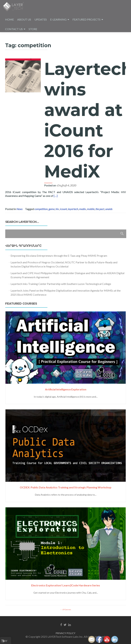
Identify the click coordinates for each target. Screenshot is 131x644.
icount (63, 209)
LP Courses (67, 609)
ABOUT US (24, 19)
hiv (57, 209)
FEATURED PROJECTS (86, 19)
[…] (56, 196)
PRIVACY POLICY (65, 633)
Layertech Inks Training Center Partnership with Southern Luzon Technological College (61, 284)
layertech (73, 209)
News (20, 209)
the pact (100, 209)
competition (41, 209)
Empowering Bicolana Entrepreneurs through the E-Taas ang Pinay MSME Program (59, 256)
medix (83, 209)
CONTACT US (14, 29)
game (52, 209)
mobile (91, 209)
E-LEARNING (58, 19)
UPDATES (41, 19)
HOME (9, 19)
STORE (33, 29)
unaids (109, 209)
